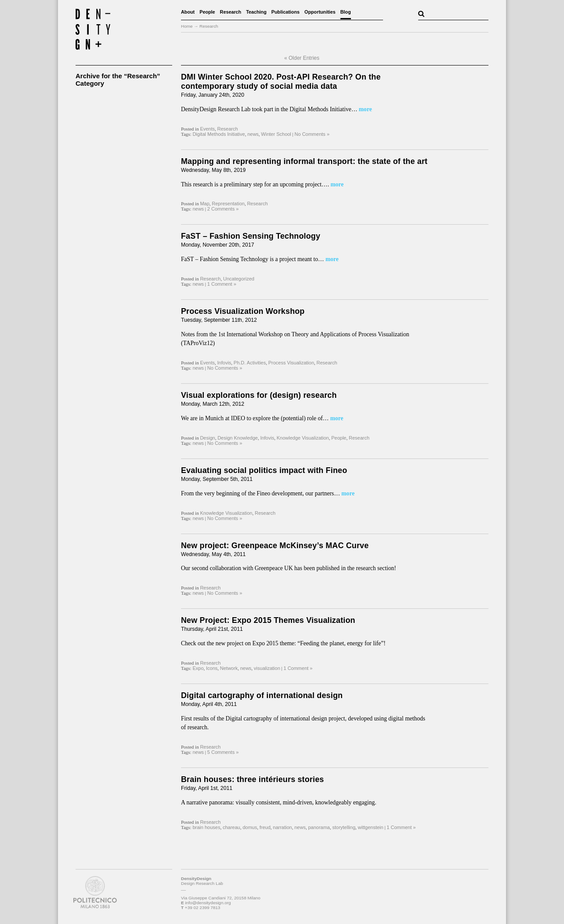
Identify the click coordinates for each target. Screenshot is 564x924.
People (207, 12)
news (253, 134)
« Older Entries (302, 58)
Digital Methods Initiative (219, 134)
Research (231, 12)
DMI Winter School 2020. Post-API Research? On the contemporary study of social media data (281, 82)
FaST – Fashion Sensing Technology (251, 236)
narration (282, 827)
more (364, 109)
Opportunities (320, 12)
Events (207, 129)
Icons (212, 668)
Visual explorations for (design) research (259, 395)
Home (187, 26)
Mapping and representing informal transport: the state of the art (304, 161)
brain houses (206, 827)
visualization (267, 668)
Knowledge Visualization (303, 438)
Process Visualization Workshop (243, 311)
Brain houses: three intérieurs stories (252, 779)
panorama (319, 827)
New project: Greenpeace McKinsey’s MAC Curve (275, 546)
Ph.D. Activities (250, 363)
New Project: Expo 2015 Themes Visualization (268, 620)
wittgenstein (371, 827)
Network (229, 668)
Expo (198, 668)
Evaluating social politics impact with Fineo (264, 470)
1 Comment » (222, 284)
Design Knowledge (238, 438)
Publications (286, 12)
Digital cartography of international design (262, 695)
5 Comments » (223, 752)
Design (207, 438)
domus (250, 827)
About (188, 12)
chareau (231, 827)
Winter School (276, 134)
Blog (346, 12)
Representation (228, 204)
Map (204, 204)
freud (265, 827)
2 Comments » (223, 209)
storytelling (344, 827)
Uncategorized (239, 279)
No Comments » (312, 134)
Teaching (256, 12)
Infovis (224, 363)
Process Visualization (291, 363)
